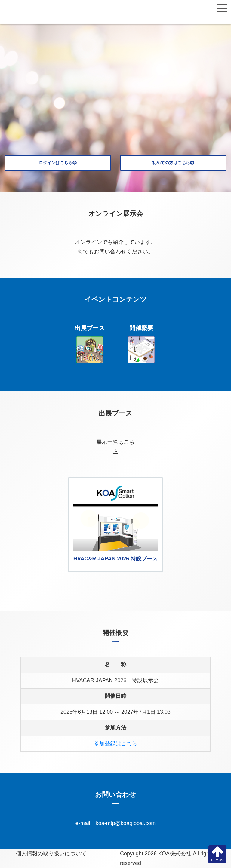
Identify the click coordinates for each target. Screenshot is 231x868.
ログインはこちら (58, 163)
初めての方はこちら (173, 163)
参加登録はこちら (115, 744)
